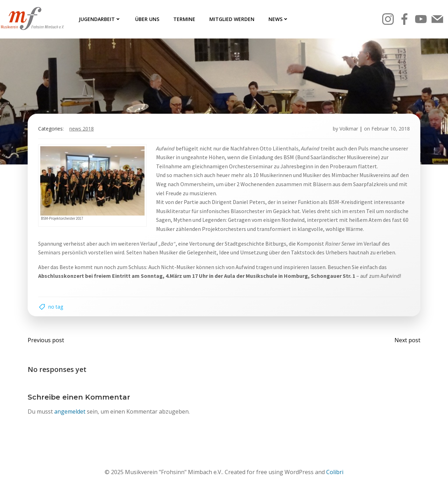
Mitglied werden (232, 19)
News (279, 19)
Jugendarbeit (100, 19)
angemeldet (70, 411)
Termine (184, 19)
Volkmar (349, 129)
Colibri (335, 472)
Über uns (147, 19)
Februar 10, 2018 (391, 129)
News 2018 (82, 129)
